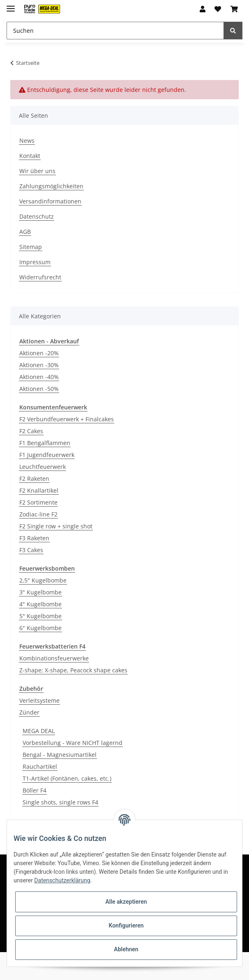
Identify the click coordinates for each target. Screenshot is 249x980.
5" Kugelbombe (40, 616)
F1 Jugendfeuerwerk (47, 455)
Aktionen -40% (39, 377)
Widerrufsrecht (40, 277)
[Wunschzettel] (218, 9)
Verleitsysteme (39, 700)
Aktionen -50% (39, 389)
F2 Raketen (34, 479)
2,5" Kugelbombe (43, 580)
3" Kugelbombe (40, 592)
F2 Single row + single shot (56, 526)
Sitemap (31, 247)
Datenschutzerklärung (62, 880)
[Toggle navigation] (11, 5)
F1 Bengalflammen (45, 443)
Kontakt (30, 156)
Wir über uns (37, 171)
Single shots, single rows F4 (60, 802)
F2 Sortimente (38, 502)
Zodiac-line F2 (38, 514)
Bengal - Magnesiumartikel (60, 755)
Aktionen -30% (39, 365)
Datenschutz (37, 216)
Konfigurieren (126, 925)
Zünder (29, 712)
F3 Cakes (31, 550)
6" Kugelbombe (40, 628)
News (27, 140)
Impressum (35, 262)
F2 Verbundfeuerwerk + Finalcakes (67, 419)
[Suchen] (115, 31)
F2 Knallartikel (39, 490)
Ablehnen (126, 949)
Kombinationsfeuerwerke (54, 658)
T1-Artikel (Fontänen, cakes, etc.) (67, 778)
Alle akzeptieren (126, 902)
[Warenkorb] (234, 9)
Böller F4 (35, 790)
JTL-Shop (138, 970)
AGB (25, 232)
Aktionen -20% (39, 353)
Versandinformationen (50, 201)
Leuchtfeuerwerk (43, 467)
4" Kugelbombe (40, 604)
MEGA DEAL (39, 731)
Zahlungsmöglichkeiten (51, 186)
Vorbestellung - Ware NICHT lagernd (73, 743)
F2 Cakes (31, 431)
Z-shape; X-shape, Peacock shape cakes (73, 670)
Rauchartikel (40, 766)
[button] (203, 9)
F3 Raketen (34, 538)
